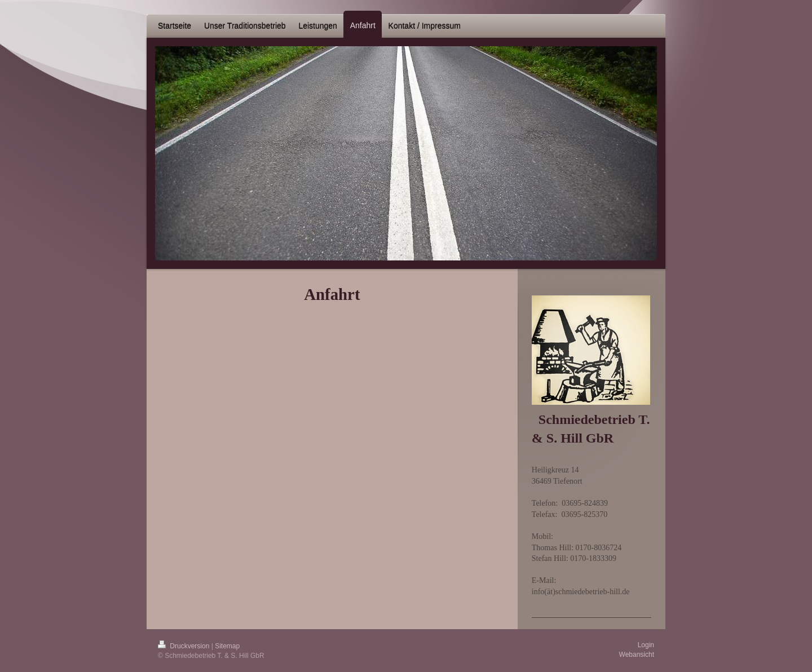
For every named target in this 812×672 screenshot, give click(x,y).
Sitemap (227, 646)
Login (646, 645)
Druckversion (185, 646)
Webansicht (637, 655)
